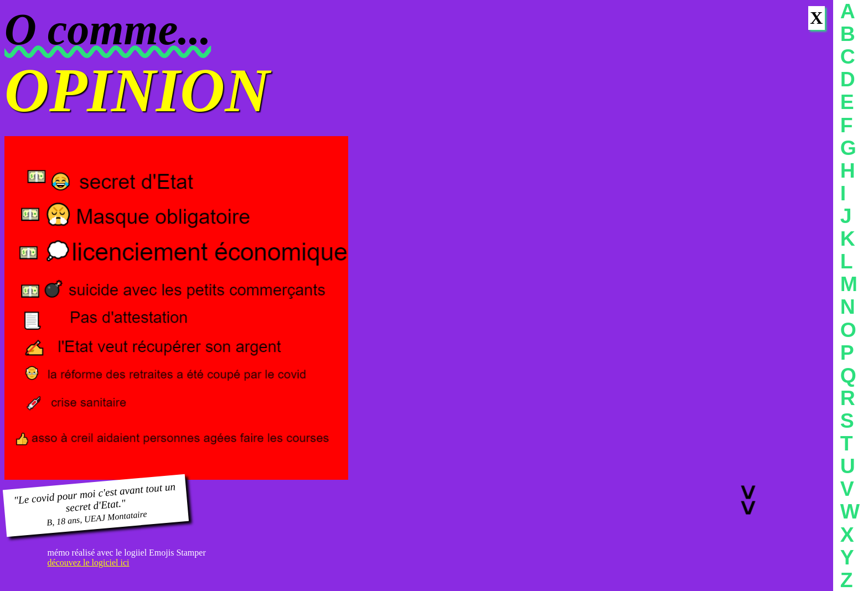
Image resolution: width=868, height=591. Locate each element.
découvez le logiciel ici (89, 563)
